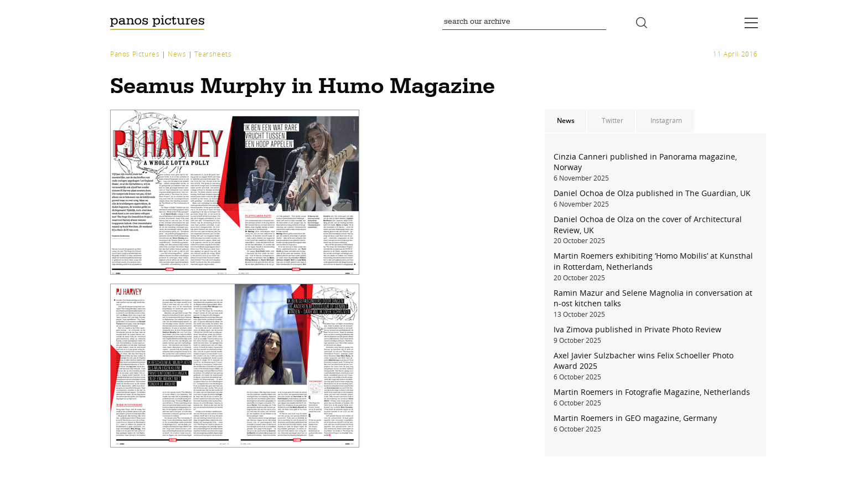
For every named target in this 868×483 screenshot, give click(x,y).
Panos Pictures (135, 54)
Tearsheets (213, 54)
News (177, 54)
